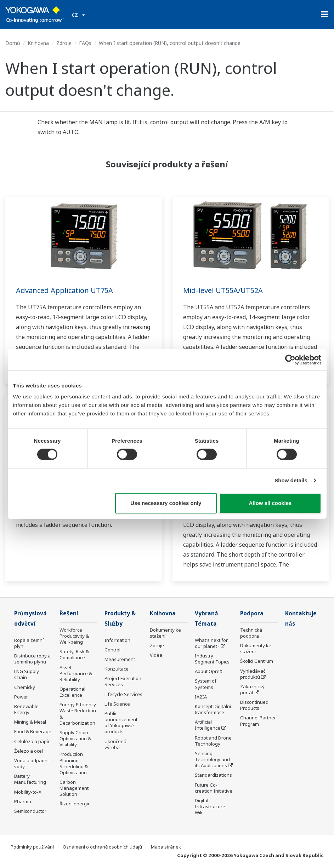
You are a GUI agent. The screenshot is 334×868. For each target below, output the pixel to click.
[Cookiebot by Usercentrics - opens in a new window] (290, 360)
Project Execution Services (123, 681)
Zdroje (64, 43)
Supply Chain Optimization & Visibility (75, 738)
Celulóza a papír (32, 741)
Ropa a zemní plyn (29, 643)
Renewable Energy (26, 709)
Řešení (69, 613)
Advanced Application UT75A (64, 290)
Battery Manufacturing (30, 779)
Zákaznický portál (252, 689)
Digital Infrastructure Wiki (210, 806)
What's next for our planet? (211, 643)
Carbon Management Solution (74, 788)
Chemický (25, 687)
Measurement (120, 659)
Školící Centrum (257, 661)
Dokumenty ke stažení (165, 633)
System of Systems (206, 684)
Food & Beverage (33, 731)
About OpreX (209, 671)
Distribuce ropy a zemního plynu (32, 659)
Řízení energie (75, 804)
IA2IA (201, 697)
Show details (291, 480)
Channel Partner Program (258, 721)
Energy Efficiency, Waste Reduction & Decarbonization (78, 714)
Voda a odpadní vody (31, 763)
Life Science (117, 704)
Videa (156, 655)
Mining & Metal (30, 722)
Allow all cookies (270, 503)
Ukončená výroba (115, 744)
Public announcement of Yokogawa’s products (121, 722)
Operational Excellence (72, 692)
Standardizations (213, 775)
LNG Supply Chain (27, 674)
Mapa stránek (166, 847)
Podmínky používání (32, 847)
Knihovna (38, 43)
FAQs (85, 43)
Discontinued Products (254, 705)
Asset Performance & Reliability (76, 673)
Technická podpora (251, 633)
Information (117, 640)
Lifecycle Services (123, 694)
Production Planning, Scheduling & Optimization (74, 763)
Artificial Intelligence (208, 725)
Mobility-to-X (28, 792)
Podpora (252, 613)
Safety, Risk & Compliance (74, 654)
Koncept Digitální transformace (213, 709)
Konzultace (117, 669)
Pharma (23, 801)
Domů (13, 43)
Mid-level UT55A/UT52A (223, 290)
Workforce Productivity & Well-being (74, 636)
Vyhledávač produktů (253, 674)
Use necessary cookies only (166, 503)
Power (21, 697)
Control (112, 650)
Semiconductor (30, 811)
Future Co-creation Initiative (214, 788)
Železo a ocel (29, 751)
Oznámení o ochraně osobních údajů (102, 847)
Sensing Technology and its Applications (212, 759)
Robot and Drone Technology (213, 741)
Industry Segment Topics (212, 659)
